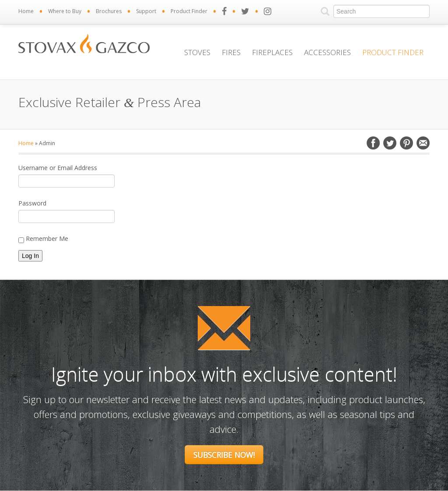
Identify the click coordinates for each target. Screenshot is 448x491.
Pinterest (406, 143)
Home (26, 11)
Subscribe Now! (224, 455)
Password (32, 203)
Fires (231, 52)
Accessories (327, 52)
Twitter (390, 143)
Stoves (197, 52)
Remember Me (43, 239)
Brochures (109, 11)
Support (146, 11)
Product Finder (189, 11)
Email (423, 143)
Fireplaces (272, 52)
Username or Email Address (58, 168)
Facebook (373, 143)
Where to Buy (65, 11)
